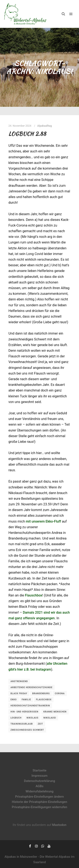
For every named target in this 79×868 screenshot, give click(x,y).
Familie (26, 700)
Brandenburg (41, 693)
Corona (60, 693)
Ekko (14, 700)
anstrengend (19, 681)
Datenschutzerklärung (39, 781)
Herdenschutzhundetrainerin (30, 706)
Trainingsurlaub (22, 724)
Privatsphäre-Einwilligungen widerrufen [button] (39, 807)
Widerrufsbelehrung (39, 791)
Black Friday (19, 693)
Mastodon (59, 825)
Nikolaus (32, 718)
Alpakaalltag (45, 126)
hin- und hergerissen (24, 712)
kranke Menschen (55, 712)
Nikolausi (50, 718)
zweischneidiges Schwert (27, 730)
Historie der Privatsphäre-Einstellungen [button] (39, 802)
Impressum (40, 776)
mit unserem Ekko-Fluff (43, 521)
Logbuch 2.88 (27, 134)
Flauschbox (33, 595)
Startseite (39, 770)
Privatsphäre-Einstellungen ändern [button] (39, 797)
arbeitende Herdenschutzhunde (31, 687)
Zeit (40, 724)
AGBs (39, 786)
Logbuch (16, 718)
